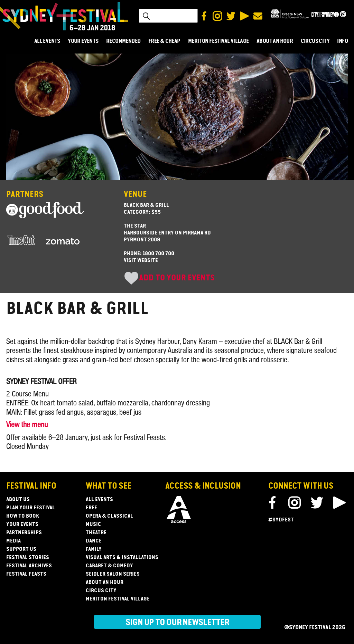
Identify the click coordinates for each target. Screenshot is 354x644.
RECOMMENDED (123, 41)
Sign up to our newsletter (177, 623)
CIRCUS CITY (315, 41)
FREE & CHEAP (164, 41)
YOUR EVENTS (83, 41)
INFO (342, 41)
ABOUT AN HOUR (275, 41)
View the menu (27, 425)
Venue (135, 195)
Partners (25, 195)
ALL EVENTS (47, 41)
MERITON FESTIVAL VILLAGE (218, 41)
